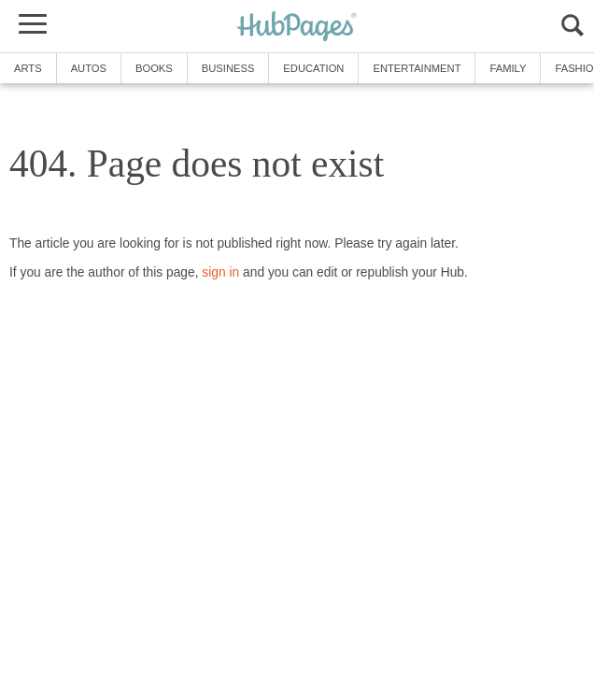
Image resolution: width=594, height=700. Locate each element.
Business (228, 68)
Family (508, 68)
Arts (28, 68)
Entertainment (417, 68)
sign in (220, 272)
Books (154, 68)
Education (313, 68)
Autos (89, 68)
